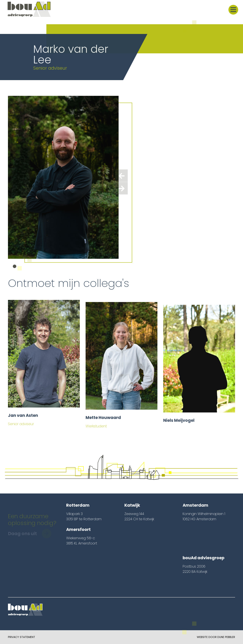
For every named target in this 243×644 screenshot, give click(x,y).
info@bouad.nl (195, 587)
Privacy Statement (22, 637)
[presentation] (121, 176)
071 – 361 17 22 (194, 582)
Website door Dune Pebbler (216, 637)
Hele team (228, 282)
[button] (15, 266)
